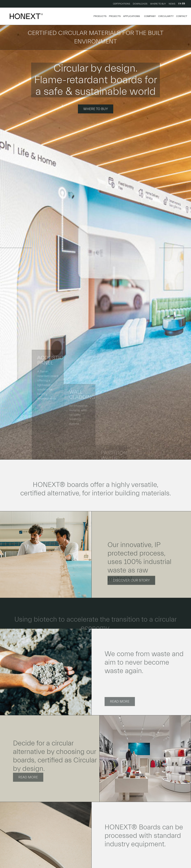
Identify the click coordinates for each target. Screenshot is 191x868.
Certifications (121, 4)
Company (150, 16)
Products (100, 16)
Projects (115, 16)
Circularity (166, 16)
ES (183, 4)
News (172, 4)
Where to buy (158, 4)
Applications (132, 16)
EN (180, 4)
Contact (182, 16)
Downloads (140, 4)
